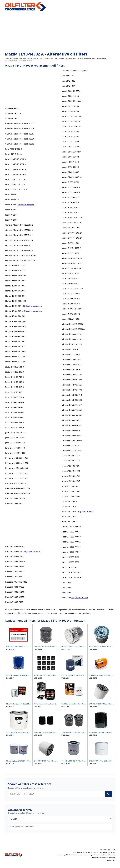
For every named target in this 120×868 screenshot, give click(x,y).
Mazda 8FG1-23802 (70, 172)
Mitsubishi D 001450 (71, 349)
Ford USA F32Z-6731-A (15, 184)
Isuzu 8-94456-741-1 (14, 417)
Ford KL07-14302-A (14, 154)
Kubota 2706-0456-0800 (16, 582)
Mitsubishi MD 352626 (72, 400)
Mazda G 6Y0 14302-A (71, 268)
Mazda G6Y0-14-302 (71, 273)
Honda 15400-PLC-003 (15, 316)
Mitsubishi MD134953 (71, 420)
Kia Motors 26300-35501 (16, 473)
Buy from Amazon (26, 205)
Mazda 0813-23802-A (71, 147)
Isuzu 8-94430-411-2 (14, 412)
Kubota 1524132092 (14, 551)
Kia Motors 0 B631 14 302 (17, 458)
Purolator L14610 (69, 506)
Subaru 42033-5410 (70, 557)
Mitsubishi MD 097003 (72, 380)
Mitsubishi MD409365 (71, 435)
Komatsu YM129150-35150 (17, 493)
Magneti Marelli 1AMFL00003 (75, 71)
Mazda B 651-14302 (70, 197)
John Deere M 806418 (15, 443)
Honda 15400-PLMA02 (15, 331)
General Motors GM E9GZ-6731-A (20, 260)
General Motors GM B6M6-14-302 (21, 255)
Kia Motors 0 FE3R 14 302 (17, 463)
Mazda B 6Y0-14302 (70, 207)
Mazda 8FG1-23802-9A (72, 177)
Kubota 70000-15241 (15, 592)
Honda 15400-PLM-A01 (16, 326)
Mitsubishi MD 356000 (72, 410)
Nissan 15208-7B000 (71, 486)
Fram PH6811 (11, 210)
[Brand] (60, 819)
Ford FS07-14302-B (14, 149)
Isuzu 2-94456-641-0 (14, 367)
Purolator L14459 (69, 501)
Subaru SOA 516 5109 (71, 577)
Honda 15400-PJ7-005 (15, 306)
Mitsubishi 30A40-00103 (72, 334)
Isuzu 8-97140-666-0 (14, 428)
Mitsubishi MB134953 (71, 370)
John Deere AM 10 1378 (16, 433)
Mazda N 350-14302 (71, 299)
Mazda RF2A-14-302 (71, 319)
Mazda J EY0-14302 (70, 283)
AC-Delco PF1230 (13, 113)
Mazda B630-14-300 (71, 228)
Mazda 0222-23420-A (71, 101)
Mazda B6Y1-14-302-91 (72, 238)
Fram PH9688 (11, 220)
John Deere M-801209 (15, 453)
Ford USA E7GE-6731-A (16, 159)
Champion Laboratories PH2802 (20, 124)
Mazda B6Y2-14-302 (71, 243)
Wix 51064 (66, 582)
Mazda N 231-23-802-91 (72, 289)
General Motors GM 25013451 (19, 235)
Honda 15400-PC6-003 (15, 281)
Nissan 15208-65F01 (71, 476)
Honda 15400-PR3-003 (15, 336)
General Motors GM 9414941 (18, 245)
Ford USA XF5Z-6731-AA (16, 189)
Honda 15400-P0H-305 (16, 276)
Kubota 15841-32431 (15, 567)
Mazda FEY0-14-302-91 (72, 258)
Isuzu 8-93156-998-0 (14, 382)
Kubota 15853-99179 (15, 577)
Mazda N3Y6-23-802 (71, 314)
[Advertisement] (60, 32)
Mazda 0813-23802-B (71, 152)
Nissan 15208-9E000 (71, 491)
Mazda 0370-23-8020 (71, 121)
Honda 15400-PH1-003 (16, 301)
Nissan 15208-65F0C (71, 481)
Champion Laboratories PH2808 (20, 129)
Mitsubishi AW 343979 (72, 344)
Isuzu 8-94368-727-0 (14, 397)
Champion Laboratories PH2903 (20, 144)
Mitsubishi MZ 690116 (72, 451)
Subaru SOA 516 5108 (71, 572)
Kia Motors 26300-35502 (16, 478)
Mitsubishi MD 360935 (72, 415)
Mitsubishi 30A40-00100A (73, 329)
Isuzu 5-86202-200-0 (14, 372)
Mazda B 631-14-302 (71, 192)
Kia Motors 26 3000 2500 (17, 468)
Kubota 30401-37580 (15, 587)
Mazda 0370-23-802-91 (72, 116)
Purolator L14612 (69, 511)
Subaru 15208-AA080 (71, 537)
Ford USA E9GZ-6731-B (16, 174)
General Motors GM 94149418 (19, 250)
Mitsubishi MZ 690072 (72, 445)
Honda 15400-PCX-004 (15, 291)
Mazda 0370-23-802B (71, 126)
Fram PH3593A (12, 199)
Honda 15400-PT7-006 (15, 362)
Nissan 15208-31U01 (71, 461)
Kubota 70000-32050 (15, 597)
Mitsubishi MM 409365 (72, 440)
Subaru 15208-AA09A (71, 542)
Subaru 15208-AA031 (71, 532)
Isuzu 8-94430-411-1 (14, 407)
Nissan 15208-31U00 (71, 456)
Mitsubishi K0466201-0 (72, 364)
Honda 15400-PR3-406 (15, 351)
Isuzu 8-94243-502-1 (14, 392)
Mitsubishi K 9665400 (71, 359)
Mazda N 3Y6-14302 (71, 304)
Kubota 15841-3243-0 (15, 561)
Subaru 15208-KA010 (71, 552)
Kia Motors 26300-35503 (16, 483)
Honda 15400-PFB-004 (15, 296)
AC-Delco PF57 (12, 118)
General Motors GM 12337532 (19, 225)
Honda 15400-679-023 (15, 270)
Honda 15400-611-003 (15, 265)
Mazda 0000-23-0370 (71, 91)
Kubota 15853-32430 (15, 572)
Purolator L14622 (69, 522)
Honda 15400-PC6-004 (15, 286)
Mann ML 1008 (68, 81)
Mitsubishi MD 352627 (72, 405)
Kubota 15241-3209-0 (15, 498)
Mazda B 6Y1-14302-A (71, 223)
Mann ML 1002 (68, 76)
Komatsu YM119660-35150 (17, 488)
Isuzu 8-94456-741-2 (14, 423)
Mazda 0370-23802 (70, 131)
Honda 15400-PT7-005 (15, 357)
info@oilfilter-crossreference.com (104, 858)
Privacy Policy (111, 860)
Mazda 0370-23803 (70, 136)
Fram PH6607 (11, 205)
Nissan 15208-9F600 (71, 496)
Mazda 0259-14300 (70, 106)
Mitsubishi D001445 (71, 354)
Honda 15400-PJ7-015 (15, 311)
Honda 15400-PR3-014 (15, 346)
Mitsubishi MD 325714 (72, 395)
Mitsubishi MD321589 (71, 425)
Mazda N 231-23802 (71, 294)
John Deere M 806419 (15, 448)
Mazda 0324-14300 (70, 111)
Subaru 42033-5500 (70, 562)
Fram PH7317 (11, 215)
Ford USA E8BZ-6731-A (15, 169)
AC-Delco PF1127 (13, 108)
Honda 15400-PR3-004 (15, 341)
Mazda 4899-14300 (70, 162)
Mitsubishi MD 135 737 (72, 385)
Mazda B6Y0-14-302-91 (72, 233)
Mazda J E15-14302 (70, 278)
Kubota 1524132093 (14, 556)
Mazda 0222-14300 (70, 96)
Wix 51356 (66, 592)
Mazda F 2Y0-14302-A (71, 248)
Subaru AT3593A (69, 567)
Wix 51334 (66, 587)
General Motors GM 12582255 (19, 230)
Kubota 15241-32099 (15, 504)
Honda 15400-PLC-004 (15, 321)
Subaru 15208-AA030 (71, 527)
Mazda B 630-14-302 (71, 187)
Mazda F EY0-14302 (70, 253)
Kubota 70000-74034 (15, 602)
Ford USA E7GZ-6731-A (16, 164)
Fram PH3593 (11, 194)
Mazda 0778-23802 (70, 142)
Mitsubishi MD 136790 (72, 390)
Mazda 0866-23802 (70, 157)
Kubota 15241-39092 (15, 546)
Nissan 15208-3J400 (70, 466)
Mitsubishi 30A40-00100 (72, 324)
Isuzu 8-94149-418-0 (14, 387)
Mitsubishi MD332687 (71, 430)
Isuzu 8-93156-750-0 (14, 377)
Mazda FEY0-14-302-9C (72, 263)
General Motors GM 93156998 (19, 240)
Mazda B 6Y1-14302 (70, 212)
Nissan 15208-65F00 (71, 471)
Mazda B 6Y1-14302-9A (72, 217)
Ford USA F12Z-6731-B (15, 179)
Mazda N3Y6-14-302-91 (72, 309)
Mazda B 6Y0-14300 (70, 202)
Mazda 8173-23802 (70, 167)
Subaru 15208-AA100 (71, 547)
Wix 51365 (66, 597)
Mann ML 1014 (68, 86)
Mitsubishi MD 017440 (72, 375)
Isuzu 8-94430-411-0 (14, 402)
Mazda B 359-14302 (70, 182)
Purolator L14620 (69, 516)
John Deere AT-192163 (15, 438)
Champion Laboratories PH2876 (20, 139)
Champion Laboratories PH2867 (20, 134)
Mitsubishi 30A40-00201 (72, 339)
